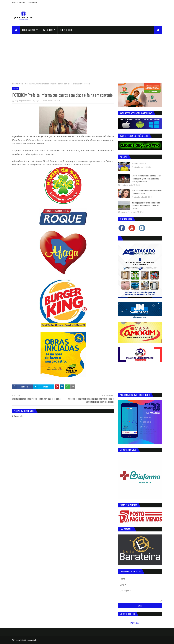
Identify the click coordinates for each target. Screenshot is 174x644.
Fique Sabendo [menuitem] (29, 30)
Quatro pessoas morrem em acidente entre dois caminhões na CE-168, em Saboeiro (146, 206)
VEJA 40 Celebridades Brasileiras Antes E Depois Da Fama (147, 192)
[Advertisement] (87, 56)
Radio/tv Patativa (18, 2)
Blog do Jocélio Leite (23, 101)
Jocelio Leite (32, 640)
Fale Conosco (32, 2)
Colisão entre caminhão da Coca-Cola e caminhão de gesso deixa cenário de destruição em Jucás (146, 178)
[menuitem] (16, 30)
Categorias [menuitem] (48, 30)
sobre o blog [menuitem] (66, 30)
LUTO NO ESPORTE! (139, 163)
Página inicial (18, 84)
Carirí (27, 84)
